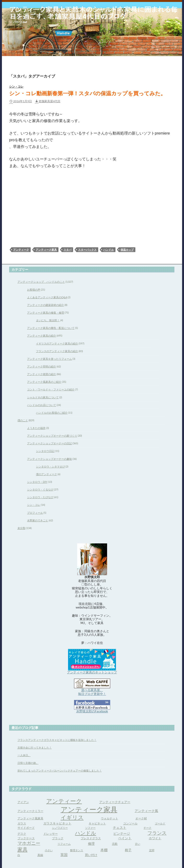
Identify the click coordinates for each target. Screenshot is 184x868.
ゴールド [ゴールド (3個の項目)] (160, 823)
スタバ (67, 250)
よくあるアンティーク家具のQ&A (47, 297)
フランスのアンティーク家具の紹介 (57, 351)
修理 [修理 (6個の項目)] (91, 843)
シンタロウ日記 (45, 451)
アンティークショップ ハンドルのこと (41, 282)
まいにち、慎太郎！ (48, 320)
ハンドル (109, 250)
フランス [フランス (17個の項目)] (157, 833)
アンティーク (21, 250)
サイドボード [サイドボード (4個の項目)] (26, 828)
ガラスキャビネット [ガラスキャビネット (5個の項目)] (57, 823)
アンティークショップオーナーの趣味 (49, 459)
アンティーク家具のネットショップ (92, 672)
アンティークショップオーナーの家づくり (52, 436)
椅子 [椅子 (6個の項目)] (128, 850)
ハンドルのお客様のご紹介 (52, 413)
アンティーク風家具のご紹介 (44, 382)
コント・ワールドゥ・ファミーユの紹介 (51, 389)
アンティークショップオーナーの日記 (49, 443)
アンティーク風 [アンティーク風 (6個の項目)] (146, 811)
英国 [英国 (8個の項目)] (64, 855)
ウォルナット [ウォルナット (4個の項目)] (109, 818)
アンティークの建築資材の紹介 (46, 305)
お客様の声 (34, 290)
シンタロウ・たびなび (40, 497)
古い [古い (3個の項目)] (138, 844)
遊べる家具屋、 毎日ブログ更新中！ (92, 692)
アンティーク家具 (46, 250)
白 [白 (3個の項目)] (19, 855)
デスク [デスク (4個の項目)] (22, 834)
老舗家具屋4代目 (49, 101)
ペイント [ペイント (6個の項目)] (125, 838)
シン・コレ (16, 87)
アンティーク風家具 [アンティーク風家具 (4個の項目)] (30, 818)
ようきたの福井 (36, 428)
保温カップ (127, 250)
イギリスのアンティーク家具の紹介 (57, 343)
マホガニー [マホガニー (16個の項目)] (29, 843)
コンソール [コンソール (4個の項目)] (130, 823)
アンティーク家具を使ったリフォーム (49, 359)
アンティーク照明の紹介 (42, 366)
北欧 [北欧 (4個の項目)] (115, 844)
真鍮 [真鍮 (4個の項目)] (40, 855)
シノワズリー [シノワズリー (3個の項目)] (60, 828)
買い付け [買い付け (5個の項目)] (91, 855)
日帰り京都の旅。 (28, 763)
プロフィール (35, 513)
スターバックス (87, 250)
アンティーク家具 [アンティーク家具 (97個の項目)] (89, 809)
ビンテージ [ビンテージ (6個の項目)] (122, 833)
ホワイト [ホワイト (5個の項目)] (155, 838)
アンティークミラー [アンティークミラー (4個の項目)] (30, 811)
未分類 (21, 528)
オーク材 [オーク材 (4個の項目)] (141, 818)
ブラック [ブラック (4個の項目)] (58, 838)
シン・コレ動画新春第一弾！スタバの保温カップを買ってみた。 (87, 93)
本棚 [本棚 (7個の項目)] (104, 850)
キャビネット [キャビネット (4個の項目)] (97, 823)
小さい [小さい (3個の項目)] (49, 850)
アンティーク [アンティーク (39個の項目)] (64, 801)
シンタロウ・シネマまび (50, 466)
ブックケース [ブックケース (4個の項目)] (26, 838)
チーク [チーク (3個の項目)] (147, 828)
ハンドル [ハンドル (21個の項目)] (86, 833)
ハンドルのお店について (42, 405)
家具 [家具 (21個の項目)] (23, 849)
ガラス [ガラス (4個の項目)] (22, 823)
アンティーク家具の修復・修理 (46, 313)
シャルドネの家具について (43, 397)
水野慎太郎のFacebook (92, 711)
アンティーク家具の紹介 (42, 335)
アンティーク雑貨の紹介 (42, 374)
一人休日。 (24, 755)
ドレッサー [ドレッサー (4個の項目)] (51, 834)
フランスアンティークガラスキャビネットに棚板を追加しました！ (57, 740)
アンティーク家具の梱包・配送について (51, 328)
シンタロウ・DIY (37, 482)
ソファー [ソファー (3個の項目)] (90, 828)
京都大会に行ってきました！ (35, 747)
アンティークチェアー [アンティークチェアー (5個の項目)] (115, 802)
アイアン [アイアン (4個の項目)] (23, 802)
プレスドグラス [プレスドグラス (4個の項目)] (91, 838)
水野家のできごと (38, 520)
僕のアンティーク (46, 474)
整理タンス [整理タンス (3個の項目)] (77, 850)
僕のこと (23, 420)
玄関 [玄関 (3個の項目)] (152, 850)
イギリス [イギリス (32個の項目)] (72, 817)
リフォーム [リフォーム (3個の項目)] (64, 844)
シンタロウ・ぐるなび (40, 489)
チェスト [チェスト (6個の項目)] (120, 827)
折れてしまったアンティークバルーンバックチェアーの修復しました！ (60, 770)
